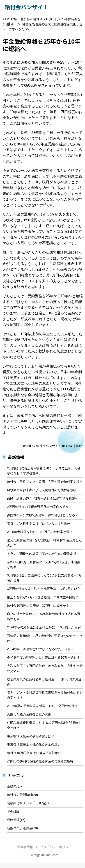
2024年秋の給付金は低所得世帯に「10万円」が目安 (44, 627)
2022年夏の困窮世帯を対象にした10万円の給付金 (42, 706)
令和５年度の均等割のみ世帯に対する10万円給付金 (44, 657)
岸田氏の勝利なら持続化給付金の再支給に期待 (40, 761)
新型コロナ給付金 (20, 828)
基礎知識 (13, 786)
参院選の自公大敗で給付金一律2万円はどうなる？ (43, 515)
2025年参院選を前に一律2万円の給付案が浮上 (40, 532)
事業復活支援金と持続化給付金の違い (34, 744)
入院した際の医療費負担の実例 (29, 714)
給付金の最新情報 (20, 795)
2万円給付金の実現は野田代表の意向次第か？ (39, 507)
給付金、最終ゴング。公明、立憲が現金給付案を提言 (45, 482)
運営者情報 (25, 847)
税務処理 (13, 820)
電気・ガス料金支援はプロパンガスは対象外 (39, 524)
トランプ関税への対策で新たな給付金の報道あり (42, 554)
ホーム (16, 24)
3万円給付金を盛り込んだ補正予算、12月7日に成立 (44, 589)
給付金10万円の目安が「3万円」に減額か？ (38, 606)
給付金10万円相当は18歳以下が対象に (34, 753)
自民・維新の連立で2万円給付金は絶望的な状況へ (43, 498)
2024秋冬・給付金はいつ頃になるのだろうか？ (40, 649)
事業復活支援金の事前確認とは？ (31, 736)
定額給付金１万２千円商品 (26, 803)
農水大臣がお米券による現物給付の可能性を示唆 (42, 490)
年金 (79, 446)
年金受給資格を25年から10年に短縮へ (41, 45)
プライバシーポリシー (56, 847)
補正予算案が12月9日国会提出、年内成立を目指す (43, 597)
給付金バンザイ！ (26, 7)
